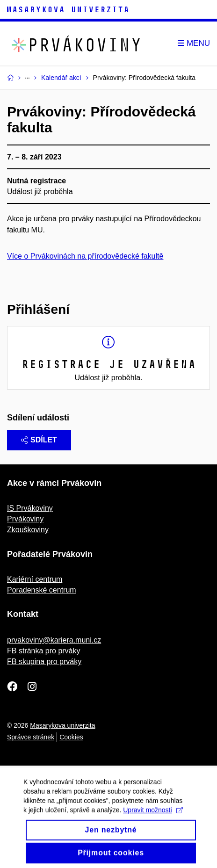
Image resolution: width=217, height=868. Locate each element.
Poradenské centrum (42, 590)
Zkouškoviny (28, 530)
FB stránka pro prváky (44, 651)
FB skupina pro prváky (44, 662)
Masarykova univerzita (62, 725)
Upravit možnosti (153, 817)
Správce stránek (31, 737)
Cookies (71, 737)
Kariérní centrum (35, 579)
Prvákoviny (25, 519)
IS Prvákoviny (30, 508)
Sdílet (39, 440)
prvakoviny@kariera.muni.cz (54, 640)
